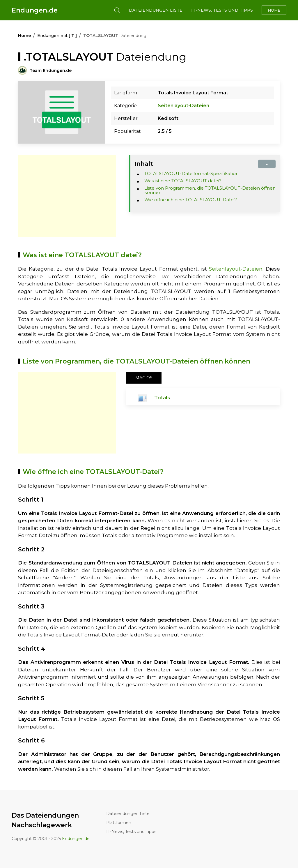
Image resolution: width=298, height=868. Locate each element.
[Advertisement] (67, 196)
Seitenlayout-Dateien (183, 106)
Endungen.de (35, 10)
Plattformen (119, 823)
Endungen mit (57, 36)
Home (274, 10)
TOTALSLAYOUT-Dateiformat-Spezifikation (191, 173)
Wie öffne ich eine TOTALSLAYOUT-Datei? (191, 200)
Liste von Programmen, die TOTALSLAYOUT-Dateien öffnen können (210, 190)
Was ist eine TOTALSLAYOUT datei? (183, 181)
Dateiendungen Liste (156, 10)
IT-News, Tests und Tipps (222, 10)
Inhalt (144, 164)
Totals (162, 398)
